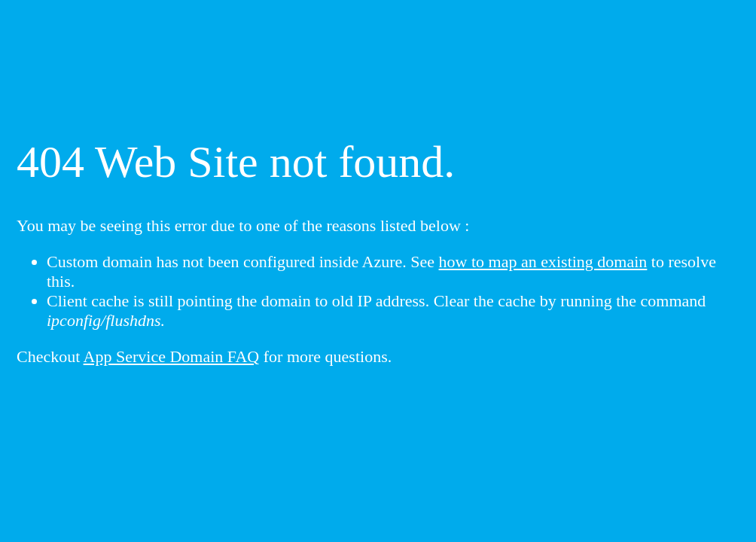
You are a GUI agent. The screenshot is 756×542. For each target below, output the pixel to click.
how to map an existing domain (543, 262)
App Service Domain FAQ (172, 356)
